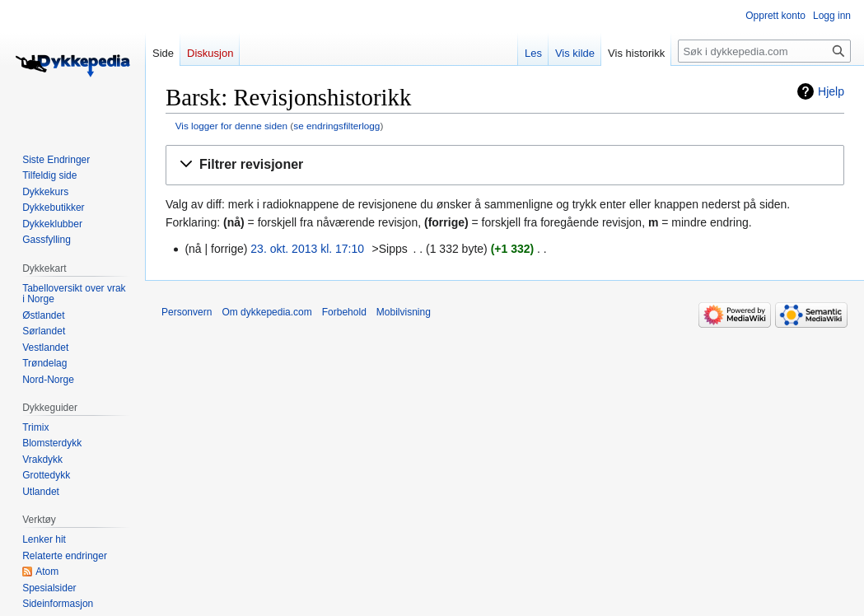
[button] (505, 165)
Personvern (187, 312)
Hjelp (831, 91)
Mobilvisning (404, 312)
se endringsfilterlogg (336, 126)
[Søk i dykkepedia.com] (764, 51)
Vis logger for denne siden (231, 126)
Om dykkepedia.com (266, 312)
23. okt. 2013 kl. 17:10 (307, 249)
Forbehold (344, 312)
